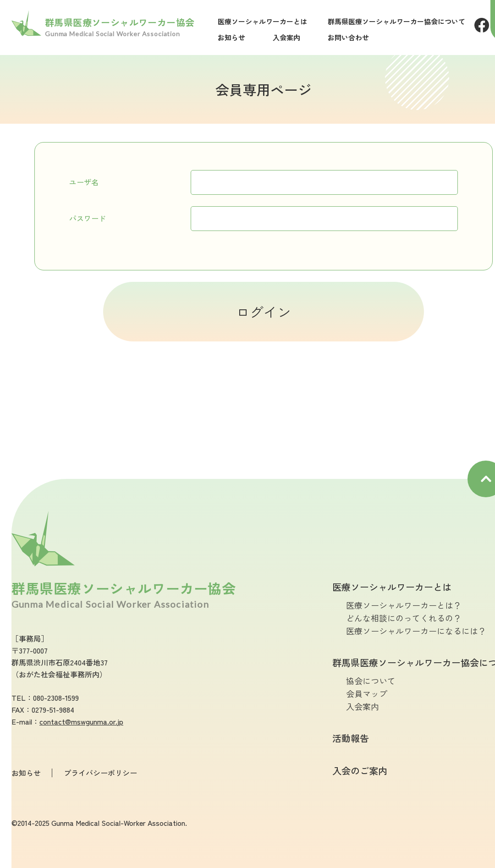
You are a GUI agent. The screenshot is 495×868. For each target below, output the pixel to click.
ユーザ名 (84, 182)
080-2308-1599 (56, 698)
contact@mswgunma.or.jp (81, 721)
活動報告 (351, 738)
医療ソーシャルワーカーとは (262, 21)
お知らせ (231, 37)
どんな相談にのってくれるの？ (404, 618)
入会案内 (286, 37)
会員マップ (367, 693)
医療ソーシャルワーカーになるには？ (416, 631)
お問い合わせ (348, 37)
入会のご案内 (360, 771)
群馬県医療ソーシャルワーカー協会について (396, 21)
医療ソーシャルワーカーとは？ (404, 605)
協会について (371, 681)
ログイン (264, 312)
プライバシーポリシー (100, 773)
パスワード (88, 218)
